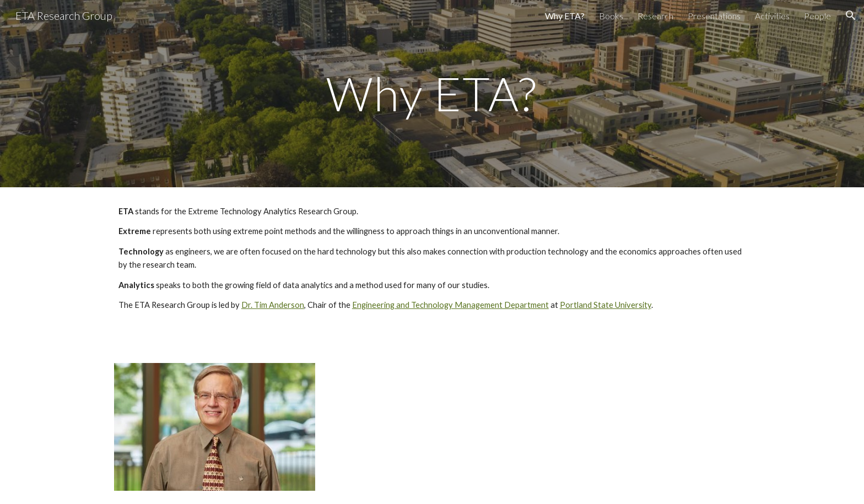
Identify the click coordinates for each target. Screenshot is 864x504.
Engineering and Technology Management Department (450, 305)
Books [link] (611, 16)
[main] (432, 93)
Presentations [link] (714, 16)
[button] (851, 15)
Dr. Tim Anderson (273, 305)
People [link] (817, 16)
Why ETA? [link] (565, 16)
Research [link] (655, 16)
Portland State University (606, 305)
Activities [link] (772, 16)
